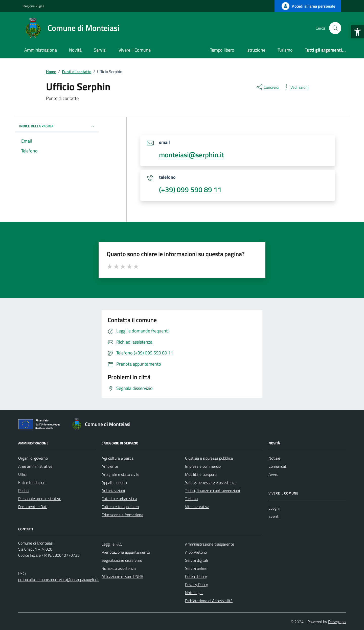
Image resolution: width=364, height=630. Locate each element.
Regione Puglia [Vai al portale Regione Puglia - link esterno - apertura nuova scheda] (33, 6)
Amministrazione (41, 50)
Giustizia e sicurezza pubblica (209, 458)
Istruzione (256, 50)
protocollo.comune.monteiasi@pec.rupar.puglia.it (59, 579)
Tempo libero (222, 50)
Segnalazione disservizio (122, 560)
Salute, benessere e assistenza (211, 482)
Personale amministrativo (40, 499)
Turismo (285, 50)
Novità (75, 50)
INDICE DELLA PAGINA (57, 126)
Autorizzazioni (113, 490)
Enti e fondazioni (32, 482)
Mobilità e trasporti (201, 474)
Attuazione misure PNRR (122, 576)
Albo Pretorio (196, 552)
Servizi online (196, 568)
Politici (24, 490)
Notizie (274, 458)
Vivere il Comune (135, 50)
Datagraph (337, 622)
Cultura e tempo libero (120, 507)
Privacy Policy (197, 584)
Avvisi (273, 474)
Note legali (194, 593)
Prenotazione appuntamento (126, 552)
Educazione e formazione (122, 515)
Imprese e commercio (203, 466)
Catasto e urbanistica (119, 499)
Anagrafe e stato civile (120, 474)
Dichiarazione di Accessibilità (209, 601)
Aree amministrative (35, 466)
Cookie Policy (196, 576)
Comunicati (278, 466)
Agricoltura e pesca (118, 458)
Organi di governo (33, 458)
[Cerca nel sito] (335, 28)
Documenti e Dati (33, 507)
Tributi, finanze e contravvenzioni (212, 490)
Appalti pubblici (114, 482)
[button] (357, 32)
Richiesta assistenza (119, 568)
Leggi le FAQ (112, 544)
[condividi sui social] (267, 87)
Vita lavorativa (197, 507)
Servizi (100, 50)
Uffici (22, 474)
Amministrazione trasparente (210, 544)
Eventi (274, 516)
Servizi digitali (196, 560)
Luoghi (274, 508)
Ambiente (110, 466)
